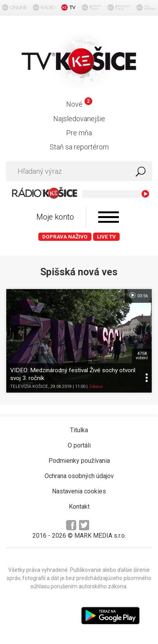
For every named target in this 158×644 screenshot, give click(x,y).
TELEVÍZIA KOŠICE (29, 387)
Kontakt (79, 507)
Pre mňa (79, 133)
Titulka (79, 430)
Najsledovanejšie (79, 119)
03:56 (138, 295)
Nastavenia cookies (79, 491)
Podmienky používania (79, 461)
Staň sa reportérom (79, 147)
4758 (142, 356)
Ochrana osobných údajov (79, 476)
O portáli (79, 445)
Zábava (96, 387)
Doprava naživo (65, 237)
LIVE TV (106, 237)
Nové (79, 104)
